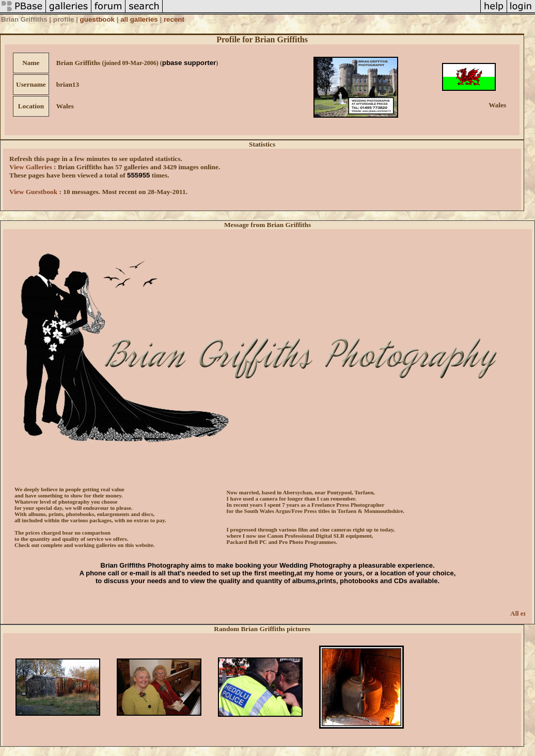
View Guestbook (33, 192)
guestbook (97, 19)
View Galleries (31, 167)
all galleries (139, 19)
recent (174, 19)
